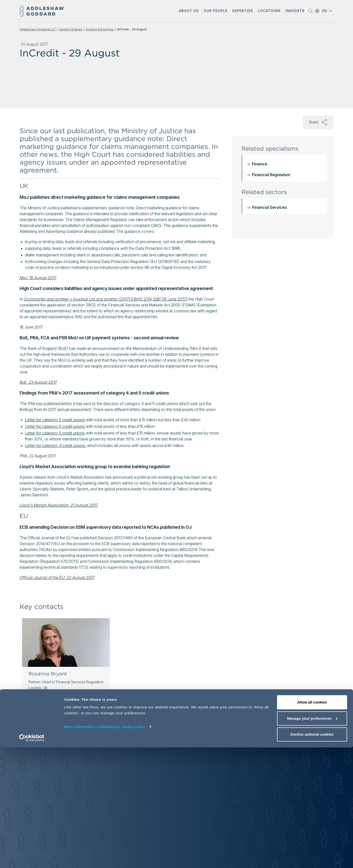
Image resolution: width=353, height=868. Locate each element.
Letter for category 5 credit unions (55, 420)
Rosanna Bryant (48, 674)
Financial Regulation (271, 175)
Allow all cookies (312, 823)
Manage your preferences (312, 839)
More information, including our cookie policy (105, 847)
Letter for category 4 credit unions (55, 446)
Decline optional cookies (312, 855)
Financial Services (269, 207)
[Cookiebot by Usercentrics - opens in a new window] (32, 858)
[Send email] (45, 699)
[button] (189, 11)
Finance (260, 164)
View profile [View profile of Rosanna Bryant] (42, 710)
